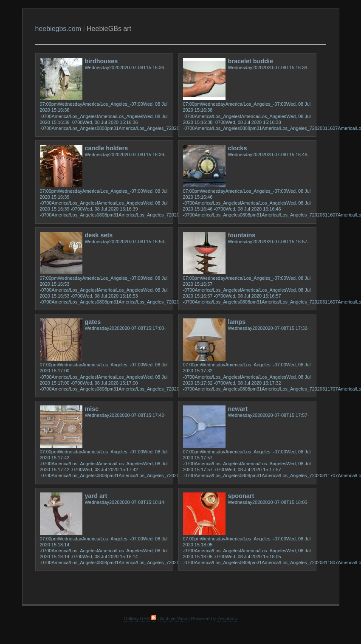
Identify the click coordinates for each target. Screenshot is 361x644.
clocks (238, 148)
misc (92, 409)
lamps (237, 322)
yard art (96, 496)
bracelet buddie (251, 61)
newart (238, 409)
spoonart (241, 496)
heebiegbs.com (58, 29)
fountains (242, 235)
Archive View (173, 619)
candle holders (107, 148)
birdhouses (102, 61)
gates (93, 322)
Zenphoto (227, 619)
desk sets (99, 235)
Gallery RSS (140, 619)
